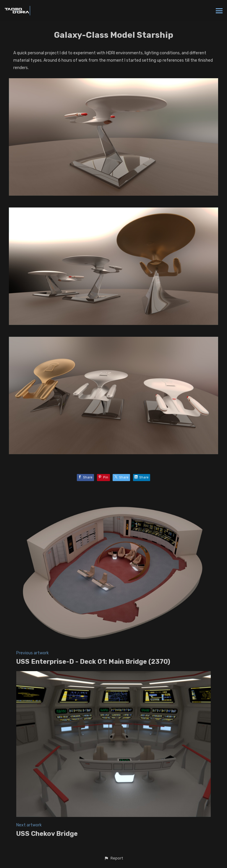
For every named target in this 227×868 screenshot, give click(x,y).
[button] (113, 858)
